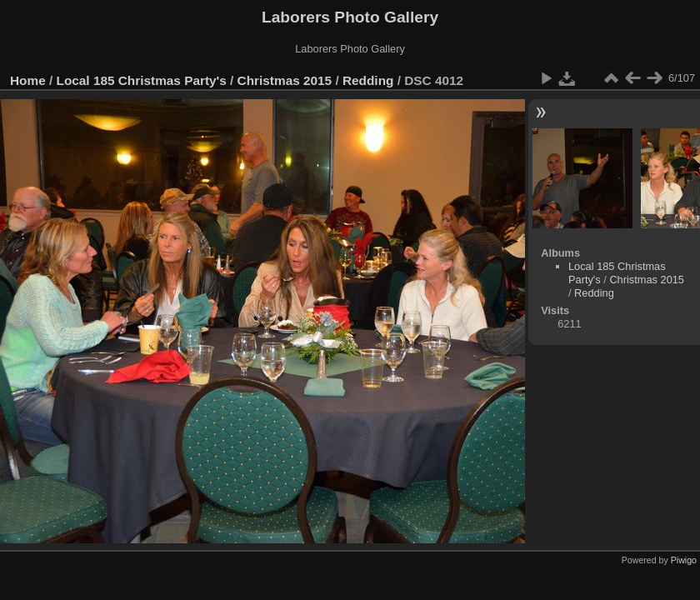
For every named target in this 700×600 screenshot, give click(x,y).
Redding (368, 80)
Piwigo (684, 560)
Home (28, 80)
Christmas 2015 (285, 80)
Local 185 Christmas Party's (142, 80)
